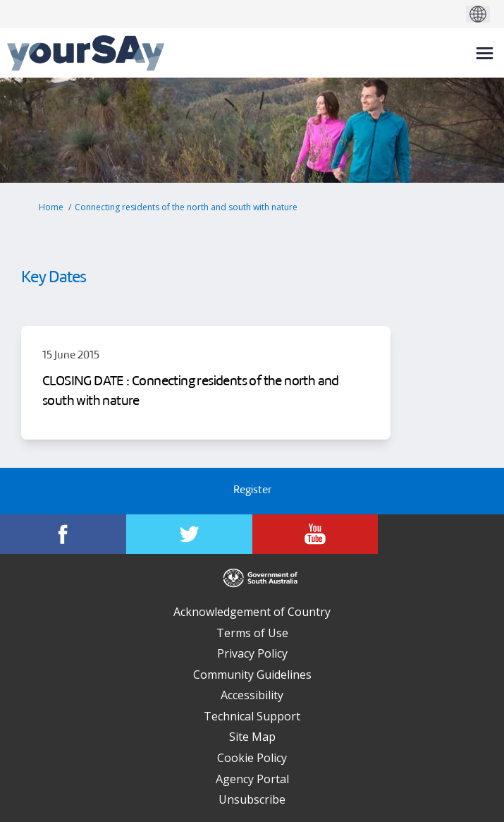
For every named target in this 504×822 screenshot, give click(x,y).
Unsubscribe (252, 799)
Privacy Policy (252, 653)
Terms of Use (252, 633)
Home (51, 207)
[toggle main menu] (485, 53)
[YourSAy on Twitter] (189, 534)
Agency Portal (252, 779)
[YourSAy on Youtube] (315, 534)
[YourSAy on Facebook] (63, 534)
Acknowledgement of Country (252, 612)
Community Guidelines (252, 675)
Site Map (252, 737)
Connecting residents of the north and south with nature (186, 207)
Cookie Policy (252, 758)
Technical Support (252, 716)
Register (252, 491)
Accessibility (252, 695)
